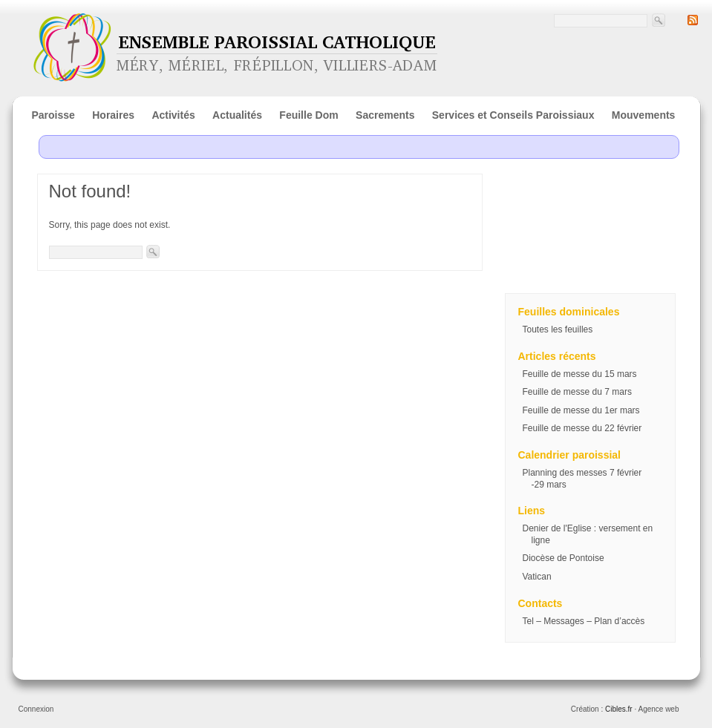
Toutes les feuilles (558, 329)
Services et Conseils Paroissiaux (513, 115)
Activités (173, 115)
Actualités (237, 115)
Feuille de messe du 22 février (582, 428)
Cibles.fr (619, 709)
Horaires (113, 115)
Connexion (36, 709)
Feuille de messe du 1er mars (581, 410)
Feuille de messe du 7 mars (577, 392)
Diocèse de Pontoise (564, 558)
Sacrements (385, 115)
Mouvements (644, 115)
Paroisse (53, 115)
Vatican (537, 577)
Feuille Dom (308, 115)
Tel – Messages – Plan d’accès (584, 621)
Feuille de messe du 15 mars (580, 374)
